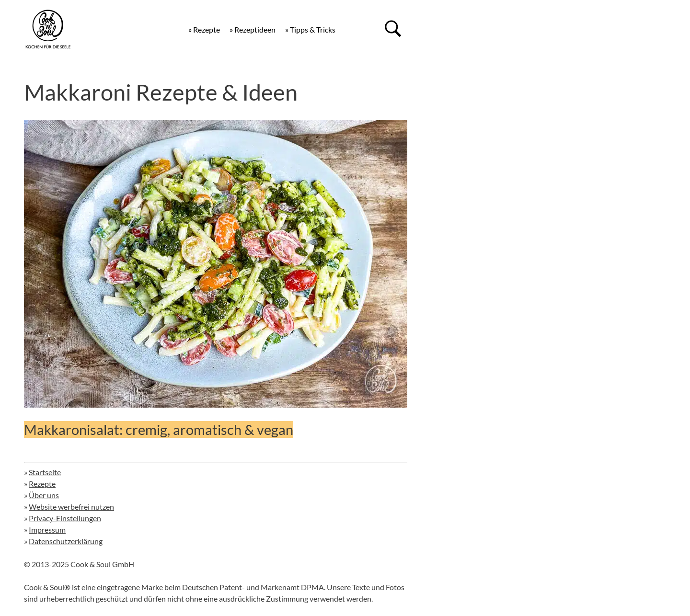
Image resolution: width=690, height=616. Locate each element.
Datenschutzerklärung (66, 541)
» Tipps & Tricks (310, 29)
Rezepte (42, 484)
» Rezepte (204, 29)
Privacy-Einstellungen (65, 518)
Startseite (45, 472)
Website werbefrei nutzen (71, 507)
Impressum (47, 530)
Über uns (44, 495)
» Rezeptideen (253, 29)
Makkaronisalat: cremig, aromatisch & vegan (159, 429)
